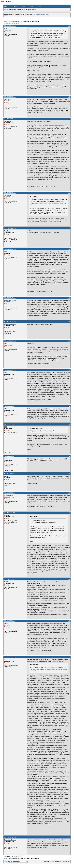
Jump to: (16, 862)
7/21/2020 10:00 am (10, 26)
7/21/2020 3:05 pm (9, 456)
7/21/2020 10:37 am (10, 193)
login (29, 10)
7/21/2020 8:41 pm (9, 579)
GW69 (6, 582)
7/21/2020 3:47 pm (9, 474)
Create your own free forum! (41, 15)
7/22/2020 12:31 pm (10, 837)
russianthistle (8, 496)
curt (5, 344)
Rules (31, 7)
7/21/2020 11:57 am (10, 341)
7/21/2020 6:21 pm (9, 513)
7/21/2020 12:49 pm (10, 370)
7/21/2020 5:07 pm (9, 493)
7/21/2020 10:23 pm (10, 657)
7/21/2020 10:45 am (10, 249)
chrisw (6, 476)
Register (24, 7)
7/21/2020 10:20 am (10, 97)
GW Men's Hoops (14, 21)
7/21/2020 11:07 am (10, 298)
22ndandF (7, 515)
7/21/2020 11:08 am (10, 322)
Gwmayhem (8, 121)
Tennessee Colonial (10, 300)
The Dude (7, 231)
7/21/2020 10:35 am (10, 119)
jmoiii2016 (7, 99)
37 (13, 23)
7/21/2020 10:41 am (10, 228)
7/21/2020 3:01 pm (9, 424)
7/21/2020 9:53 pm (9, 621)
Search (15, 7)
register (34, 10)
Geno (6, 252)
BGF (6, 29)
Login (40, 7)
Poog (6, 373)
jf (5, 660)
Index (6, 7)
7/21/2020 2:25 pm (9, 406)
